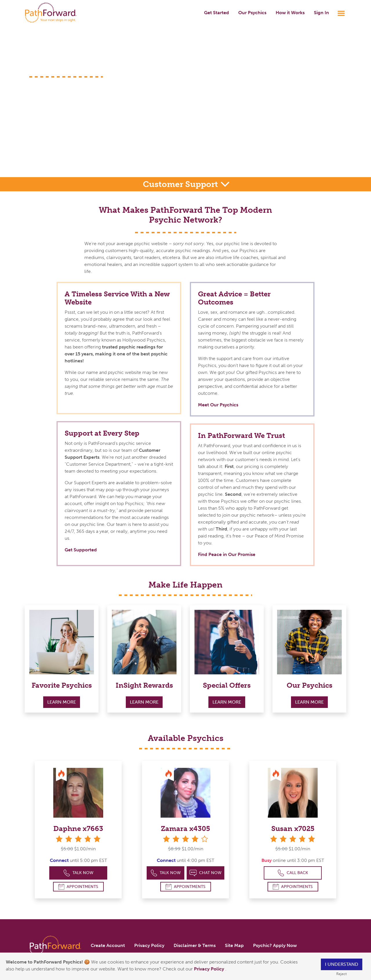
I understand (342, 964)
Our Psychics (252, 13)
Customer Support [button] (181, 184)
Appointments (78, 887)
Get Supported (81, 550)
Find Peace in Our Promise (227, 554)
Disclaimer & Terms (195, 945)
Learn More (62, 702)
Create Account (108, 945)
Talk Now (78, 873)
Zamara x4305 (185, 828)
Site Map (234, 945)
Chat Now (205, 873)
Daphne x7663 (78, 828)
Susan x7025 (293, 828)
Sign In (321, 13)
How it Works (290, 13)
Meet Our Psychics (218, 405)
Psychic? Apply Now (275, 945)
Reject (341, 974)
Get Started (217, 13)
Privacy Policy (210, 969)
